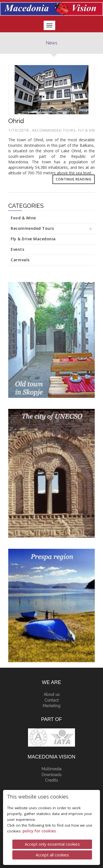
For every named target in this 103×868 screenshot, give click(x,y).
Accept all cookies (52, 854)
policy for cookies (40, 831)
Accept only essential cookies (52, 844)
